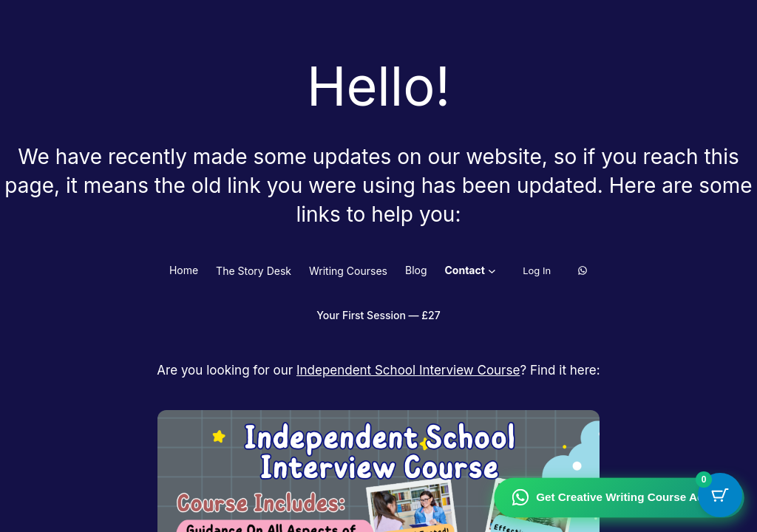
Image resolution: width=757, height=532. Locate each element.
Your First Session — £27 (378, 315)
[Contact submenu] (492, 271)
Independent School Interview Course (408, 370)
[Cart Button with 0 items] (720, 495)
